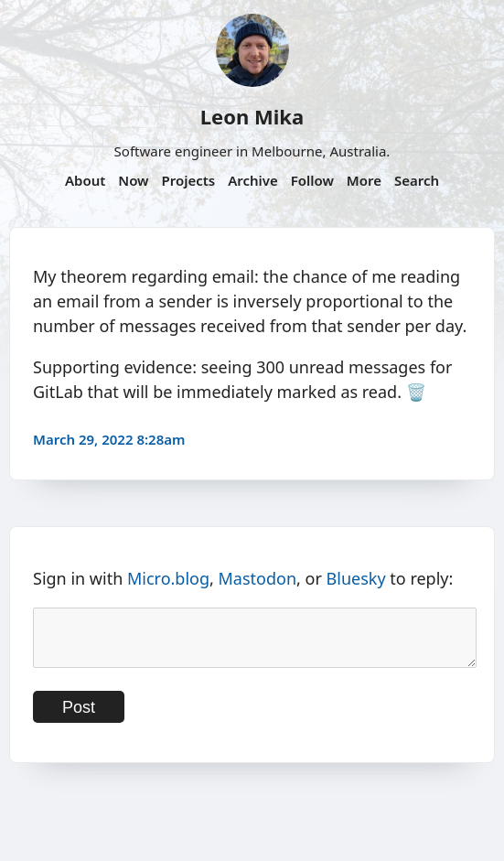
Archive (253, 180)
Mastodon (258, 578)
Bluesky (356, 578)
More (364, 180)
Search (417, 180)
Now (133, 180)
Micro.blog (168, 578)
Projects (188, 180)
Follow (312, 180)
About (85, 180)
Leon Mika (252, 116)
